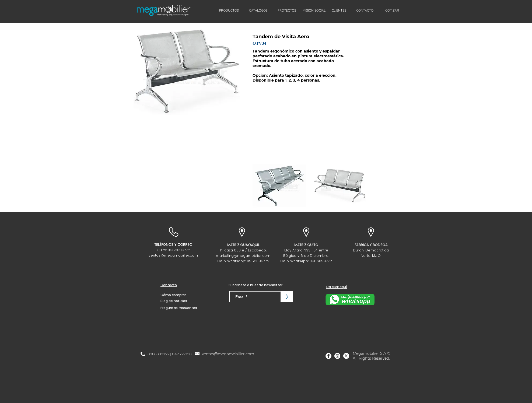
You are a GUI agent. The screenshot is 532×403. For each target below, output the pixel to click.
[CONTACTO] (365, 10)
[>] (287, 297)
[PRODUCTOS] (229, 10)
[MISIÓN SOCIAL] (314, 10)
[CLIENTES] (339, 10)
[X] (346, 356)
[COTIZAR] (392, 10)
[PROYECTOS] (287, 10)
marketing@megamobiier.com (243, 256)
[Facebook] (328, 356)
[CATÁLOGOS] (258, 10)
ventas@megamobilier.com (173, 255)
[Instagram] (337, 356)
